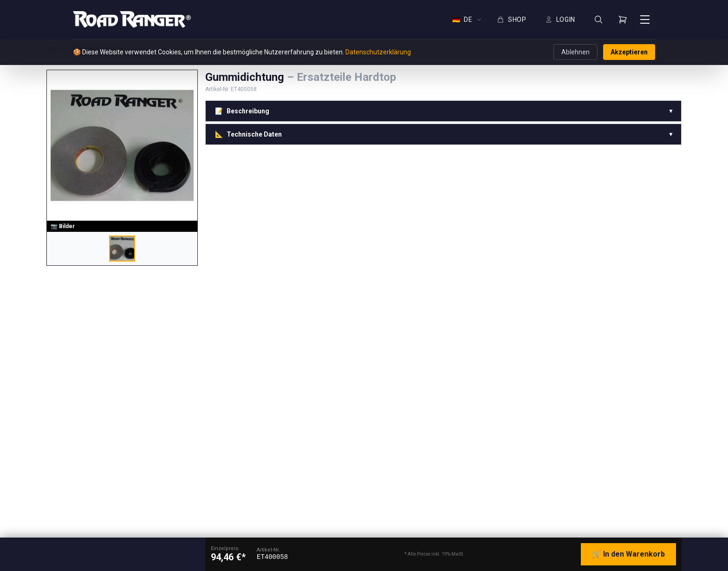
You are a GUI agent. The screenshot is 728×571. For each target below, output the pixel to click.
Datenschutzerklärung (378, 52)
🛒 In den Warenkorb (628, 554)
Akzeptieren (629, 52)
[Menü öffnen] (645, 20)
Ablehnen (575, 52)
